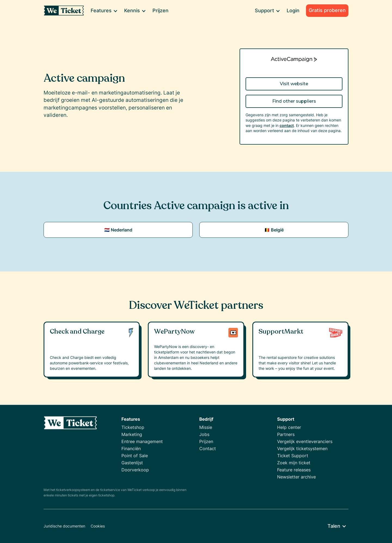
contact (287, 125)
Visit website (294, 84)
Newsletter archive (296, 477)
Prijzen (160, 10)
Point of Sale (135, 456)
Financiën (131, 449)
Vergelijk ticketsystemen (302, 449)
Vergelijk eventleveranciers (305, 441)
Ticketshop (133, 427)
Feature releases (294, 470)
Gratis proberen (327, 10)
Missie (206, 427)
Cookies (98, 526)
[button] (104, 11)
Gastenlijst (132, 463)
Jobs (204, 434)
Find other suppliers (294, 101)
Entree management (142, 441)
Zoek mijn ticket (294, 463)
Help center (289, 427)
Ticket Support (293, 456)
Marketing (132, 434)
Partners (286, 434)
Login (293, 10)
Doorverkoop (135, 470)
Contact (208, 449)
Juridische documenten (64, 526)
